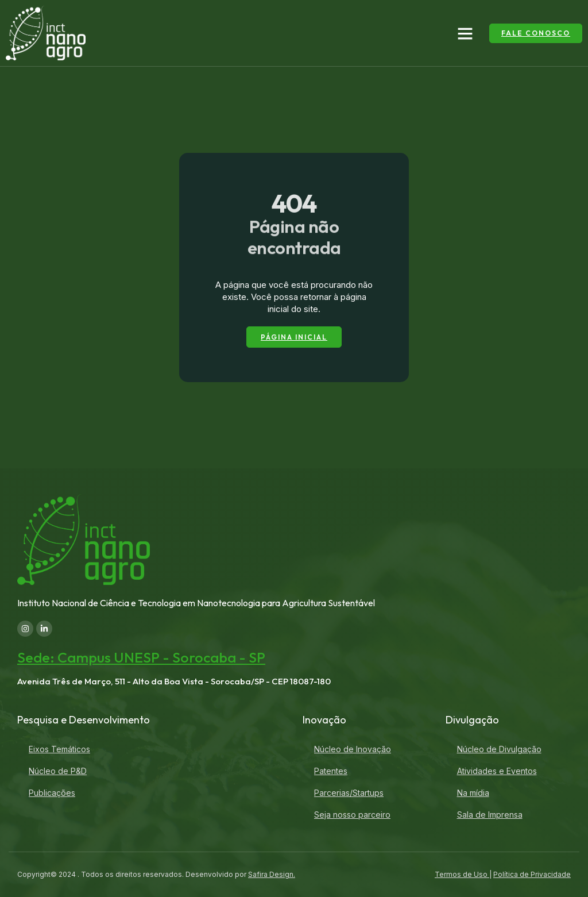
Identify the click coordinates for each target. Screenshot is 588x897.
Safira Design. (272, 874)
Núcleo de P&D (58, 771)
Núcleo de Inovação (353, 749)
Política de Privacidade (532, 874)
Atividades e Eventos (497, 771)
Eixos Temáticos (59, 749)
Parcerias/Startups (349, 793)
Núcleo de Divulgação (499, 749)
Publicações (52, 793)
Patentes (331, 771)
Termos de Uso (462, 874)
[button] (465, 33)
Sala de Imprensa (490, 815)
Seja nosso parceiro (352, 815)
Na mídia (473, 793)
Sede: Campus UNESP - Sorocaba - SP (141, 658)
